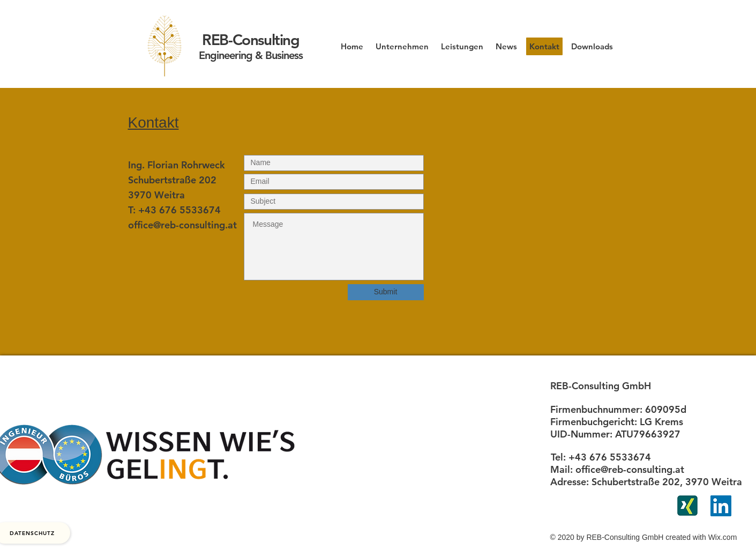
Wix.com (723, 537)
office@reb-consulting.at (182, 225)
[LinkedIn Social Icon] (721, 506)
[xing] (687, 506)
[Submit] (386, 292)
